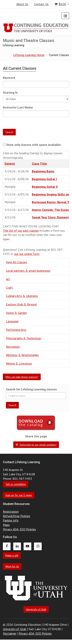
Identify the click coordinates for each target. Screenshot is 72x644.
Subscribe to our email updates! (36, 445)
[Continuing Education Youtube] (29, 546)
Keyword (9, 78)
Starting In (10, 92)
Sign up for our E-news (19, 495)
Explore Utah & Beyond (21, 304)
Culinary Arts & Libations (22, 296)
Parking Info (11, 520)
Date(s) (10, 164)
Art (8, 279)
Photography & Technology (24, 338)
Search (9, 132)
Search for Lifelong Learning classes (31, 389)
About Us (22, 4)
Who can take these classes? (22, 377)
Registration (11, 512)
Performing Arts (16, 330)
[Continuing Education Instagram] (39, 546)
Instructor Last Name (18, 107)
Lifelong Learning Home (29, 55)
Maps (6, 525)
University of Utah (36, 609)
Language (12, 321)
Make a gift (12, 555)
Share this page (36, 436)
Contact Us (41, 4)
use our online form (27, 254)
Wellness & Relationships (22, 355)
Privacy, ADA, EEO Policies (19, 529)
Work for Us (12, 566)
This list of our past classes (21, 231)
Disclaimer (10, 633)
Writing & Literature (19, 363)
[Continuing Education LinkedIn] (18, 546)
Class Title (39, 164)
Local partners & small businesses (28, 271)
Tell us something (16, 484)
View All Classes (16, 262)
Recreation (13, 347)
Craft (9, 288)
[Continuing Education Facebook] (8, 546)
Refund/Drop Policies (17, 516)
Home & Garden (16, 313)
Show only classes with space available (33, 145)
